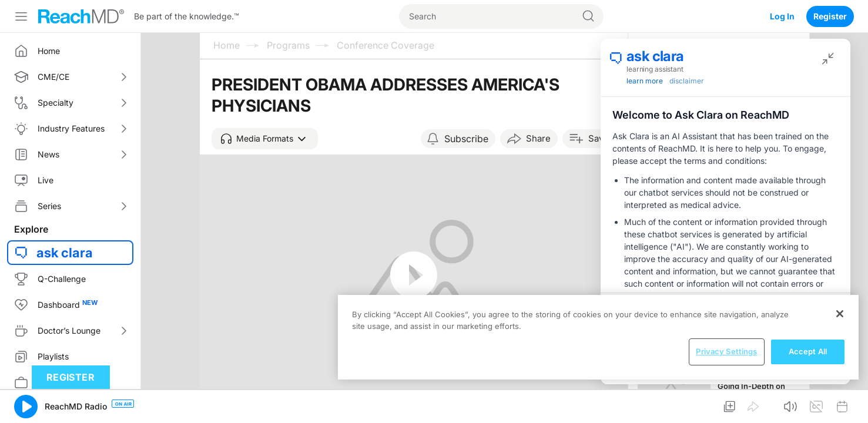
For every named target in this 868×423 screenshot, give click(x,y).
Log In (782, 16)
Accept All (808, 351)
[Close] (840, 314)
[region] (598, 337)
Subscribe (466, 139)
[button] (265, 139)
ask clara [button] (65, 253)
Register (830, 16)
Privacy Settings (726, 351)
